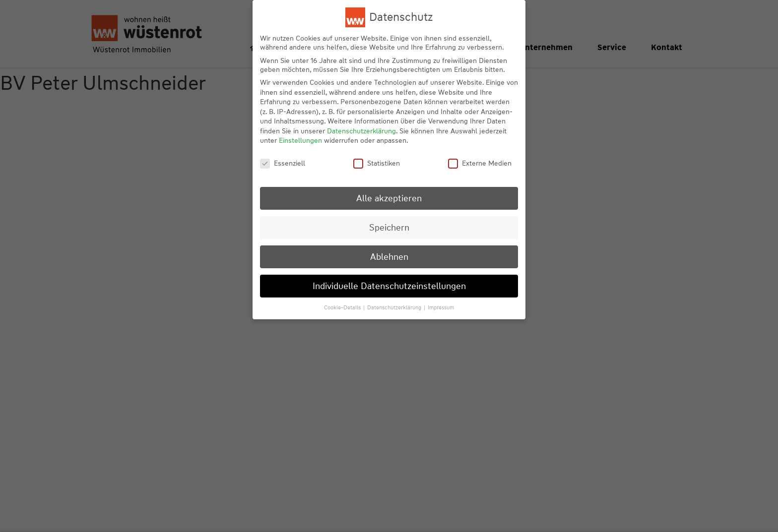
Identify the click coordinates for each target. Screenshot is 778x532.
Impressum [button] (441, 307)
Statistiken (377, 163)
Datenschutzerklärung (361, 131)
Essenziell (283, 163)
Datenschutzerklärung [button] (395, 307)
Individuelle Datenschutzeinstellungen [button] (389, 286)
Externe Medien (480, 163)
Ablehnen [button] (389, 257)
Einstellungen (300, 140)
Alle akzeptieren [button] (389, 198)
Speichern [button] (389, 227)
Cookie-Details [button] (343, 307)
